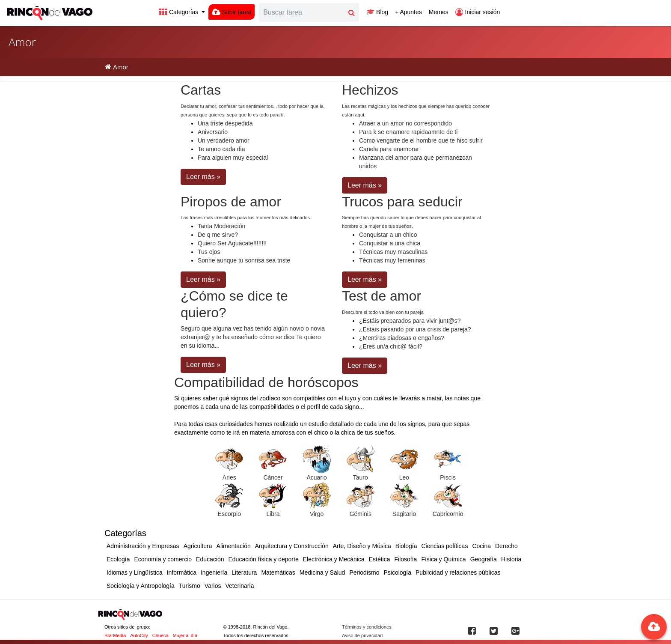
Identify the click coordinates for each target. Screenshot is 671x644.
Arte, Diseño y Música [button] (362, 546)
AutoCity (139, 635)
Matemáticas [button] (278, 572)
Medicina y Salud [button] (322, 572)
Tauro (361, 477)
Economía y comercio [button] (163, 559)
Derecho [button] (506, 546)
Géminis (361, 514)
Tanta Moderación (221, 226)
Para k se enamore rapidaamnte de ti (408, 132)
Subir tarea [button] (232, 12)
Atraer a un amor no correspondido (405, 123)
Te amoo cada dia (221, 149)
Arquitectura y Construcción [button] (292, 546)
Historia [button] (511, 559)
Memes (439, 12)
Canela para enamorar (389, 149)
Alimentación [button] (234, 546)
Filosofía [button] (405, 559)
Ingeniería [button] (214, 572)
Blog (377, 12)
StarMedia (115, 635)
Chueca (160, 635)
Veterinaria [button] (239, 586)
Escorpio (229, 514)
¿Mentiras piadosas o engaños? (402, 338)
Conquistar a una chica (390, 243)
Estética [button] (380, 559)
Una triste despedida (225, 123)
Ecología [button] (118, 559)
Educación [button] (210, 559)
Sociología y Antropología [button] (141, 586)
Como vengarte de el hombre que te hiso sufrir (421, 140)
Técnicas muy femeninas (392, 260)
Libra (273, 514)
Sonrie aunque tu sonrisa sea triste (244, 260)
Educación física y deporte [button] (263, 559)
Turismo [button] (190, 586)
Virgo (317, 514)
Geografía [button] (484, 559)
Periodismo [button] (364, 572)
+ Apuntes (408, 12)
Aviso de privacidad (362, 635)
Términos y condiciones (367, 627)
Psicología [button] (397, 572)
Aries (229, 477)
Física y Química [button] (443, 559)
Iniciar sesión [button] (478, 12)
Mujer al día (185, 635)
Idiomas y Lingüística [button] (135, 572)
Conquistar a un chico (388, 235)
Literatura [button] (244, 572)
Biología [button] (406, 546)
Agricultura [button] (198, 546)
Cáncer (273, 477)
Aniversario (213, 132)
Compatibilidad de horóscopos (266, 382)
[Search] (302, 12)
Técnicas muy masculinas (393, 252)
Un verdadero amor (224, 140)
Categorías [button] (180, 12)
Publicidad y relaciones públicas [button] (458, 572)
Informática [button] (182, 572)
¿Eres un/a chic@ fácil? (391, 346)
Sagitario (404, 514)
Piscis (448, 477)
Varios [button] (213, 586)
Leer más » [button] (203, 177)
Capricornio (448, 514)
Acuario (316, 477)
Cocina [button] (481, 546)
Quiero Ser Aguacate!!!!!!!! (232, 243)
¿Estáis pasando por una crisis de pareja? (415, 329)
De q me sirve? (218, 235)
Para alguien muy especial (233, 158)
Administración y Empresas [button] (143, 546)
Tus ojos (209, 252)
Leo (404, 477)
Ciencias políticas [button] (444, 546)
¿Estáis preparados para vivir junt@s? (410, 321)
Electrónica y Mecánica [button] (334, 559)
